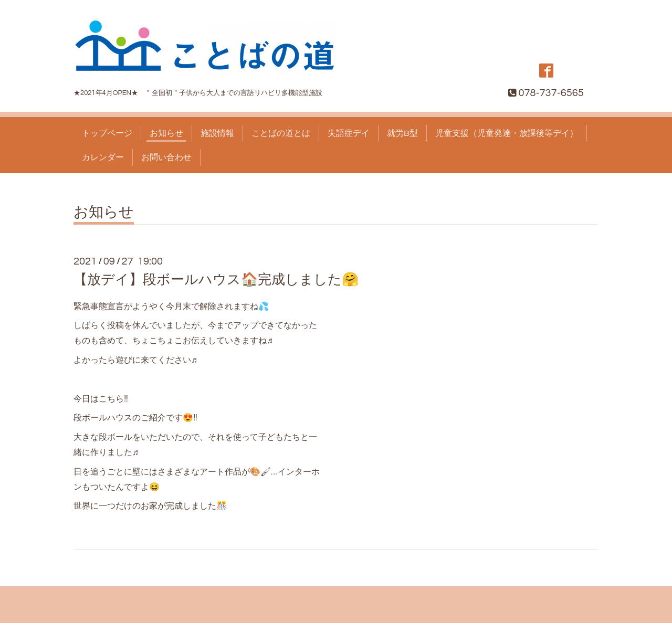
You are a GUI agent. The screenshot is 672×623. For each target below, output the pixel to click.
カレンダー (103, 157)
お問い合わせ (166, 157)
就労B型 (402, 133)
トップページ (107, 133)
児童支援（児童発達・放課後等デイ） (507, 133)
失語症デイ (349, 133)
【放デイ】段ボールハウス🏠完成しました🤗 (216, 280)
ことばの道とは (281, 133)
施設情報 (217, 133)
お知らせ (166, 133)
